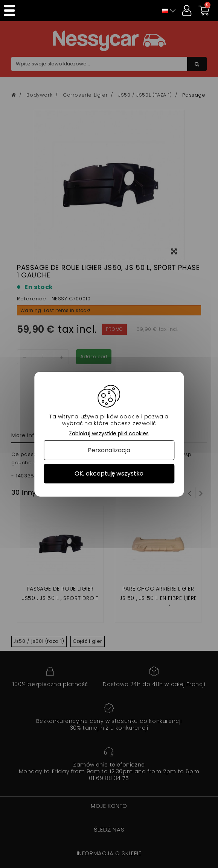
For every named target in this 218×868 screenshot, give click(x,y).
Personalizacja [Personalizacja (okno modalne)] (109, 450)
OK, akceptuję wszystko (109, 473)
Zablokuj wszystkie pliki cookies (109, 433)
